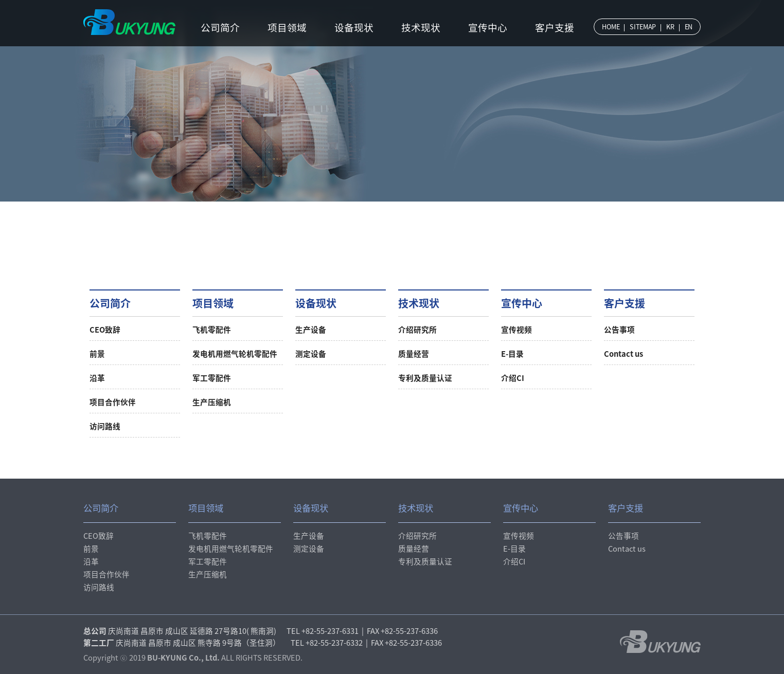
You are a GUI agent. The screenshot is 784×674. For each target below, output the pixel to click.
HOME (611, 26)
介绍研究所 (417, 330)
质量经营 (414, 354)
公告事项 (619, 330)
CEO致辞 (105, 330)
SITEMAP (643, 26)
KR (670, 26)
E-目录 (512, 354)
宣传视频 (516, 330)
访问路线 (105, 426)
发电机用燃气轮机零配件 (235, 354)
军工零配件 (212, 378)
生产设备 (311, 330)
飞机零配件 (212, 330)
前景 (97, 354)
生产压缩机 (212, 402)
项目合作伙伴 (113, 402)
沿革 (97, 378)
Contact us (623, 354)
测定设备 (311, 354)
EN (689, 26)
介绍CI (513, 378)
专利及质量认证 (425, 378)
